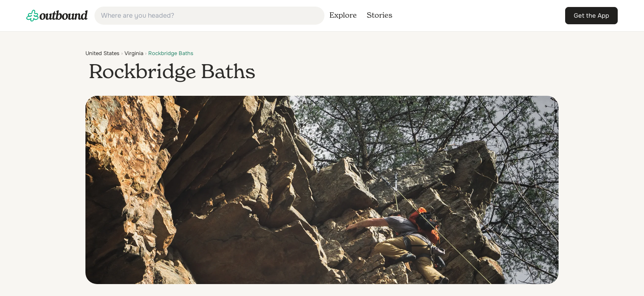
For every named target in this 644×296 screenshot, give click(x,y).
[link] (57, 16)
